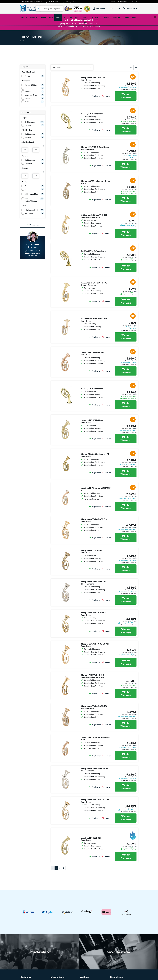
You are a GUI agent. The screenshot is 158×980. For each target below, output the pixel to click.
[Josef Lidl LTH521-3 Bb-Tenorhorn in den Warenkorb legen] (126, 866)
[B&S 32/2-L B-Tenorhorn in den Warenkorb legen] (126, 414)
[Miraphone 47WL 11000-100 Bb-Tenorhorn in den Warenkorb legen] (126, 827)
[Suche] (52, 9)
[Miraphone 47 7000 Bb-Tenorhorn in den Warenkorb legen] (126, 578)
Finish (24, 215)
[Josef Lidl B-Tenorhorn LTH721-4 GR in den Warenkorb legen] (126, 765)
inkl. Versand (133, 95)
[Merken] (107, 105)
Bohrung (25, 177)
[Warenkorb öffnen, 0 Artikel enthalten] (130, 9)
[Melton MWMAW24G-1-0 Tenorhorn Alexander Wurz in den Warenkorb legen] (126, 703)
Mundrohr (26, 165)
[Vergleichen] (96, 105)
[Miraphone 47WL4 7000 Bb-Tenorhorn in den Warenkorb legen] (126, 640)
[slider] (22, 155)
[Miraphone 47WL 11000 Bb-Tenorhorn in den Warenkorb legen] (126, 105)
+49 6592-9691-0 (54, 2)
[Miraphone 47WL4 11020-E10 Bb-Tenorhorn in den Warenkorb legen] (126, 609)
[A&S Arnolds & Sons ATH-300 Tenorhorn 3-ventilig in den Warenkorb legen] (126, 243)
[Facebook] (133, 2)
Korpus (24, 127)
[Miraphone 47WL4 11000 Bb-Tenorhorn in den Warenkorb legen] (126, 547)
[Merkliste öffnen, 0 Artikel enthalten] (118, 9)
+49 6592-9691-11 (34, 260)
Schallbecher (27, 139)
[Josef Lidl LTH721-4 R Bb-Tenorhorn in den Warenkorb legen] (126, 380)
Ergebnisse (33, 234)
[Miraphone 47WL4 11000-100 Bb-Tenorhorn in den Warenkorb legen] (126, 734)
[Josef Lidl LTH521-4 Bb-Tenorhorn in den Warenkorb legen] (126, 448)
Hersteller (26, 90)
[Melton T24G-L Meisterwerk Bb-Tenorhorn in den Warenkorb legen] (126, 482)
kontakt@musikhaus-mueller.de (32, 2)
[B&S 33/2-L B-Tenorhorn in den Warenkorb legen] (126, 139)
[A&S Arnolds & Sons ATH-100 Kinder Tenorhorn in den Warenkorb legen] (126, 311)
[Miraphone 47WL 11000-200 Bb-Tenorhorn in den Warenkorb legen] (126, 672)
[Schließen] (155, 29)
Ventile (24, 191)
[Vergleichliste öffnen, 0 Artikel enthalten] (111, 9)
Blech (22, 50)
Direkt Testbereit (28, 81)
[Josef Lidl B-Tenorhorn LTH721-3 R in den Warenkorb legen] (126, 516)
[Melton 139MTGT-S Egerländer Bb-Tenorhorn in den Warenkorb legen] (126, 175)
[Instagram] (137, 2)
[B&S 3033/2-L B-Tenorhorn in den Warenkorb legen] (126, 277)
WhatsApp (122, 2)
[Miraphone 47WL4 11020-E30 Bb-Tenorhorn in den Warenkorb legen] (126, 796)
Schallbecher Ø (28, 151)
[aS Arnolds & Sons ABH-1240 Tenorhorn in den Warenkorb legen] (126, 346)
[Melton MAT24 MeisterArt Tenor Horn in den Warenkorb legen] (126, 209)
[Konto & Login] (99, 9)
